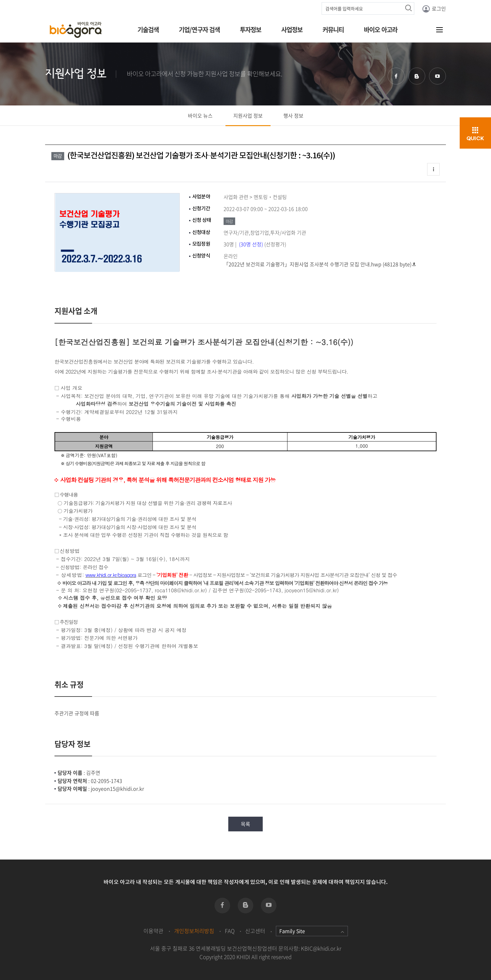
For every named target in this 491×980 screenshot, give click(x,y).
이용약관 (153, 931)
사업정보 (292, 30)
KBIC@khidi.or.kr (321, 948)
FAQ (230, 931)
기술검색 (148, 30)
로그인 (434, 9)
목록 (246, 824)
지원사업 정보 (248, 115)
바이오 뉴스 (200, 115)
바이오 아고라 (381, 30)
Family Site (312, 931)
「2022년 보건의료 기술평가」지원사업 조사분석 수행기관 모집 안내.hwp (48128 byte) (320, 264)
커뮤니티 (333, 30)
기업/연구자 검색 (199, 30)
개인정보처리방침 (194, 931)
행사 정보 (293, 115)
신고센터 (255, 931)
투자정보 (251, 30)
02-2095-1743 (106, 781)
